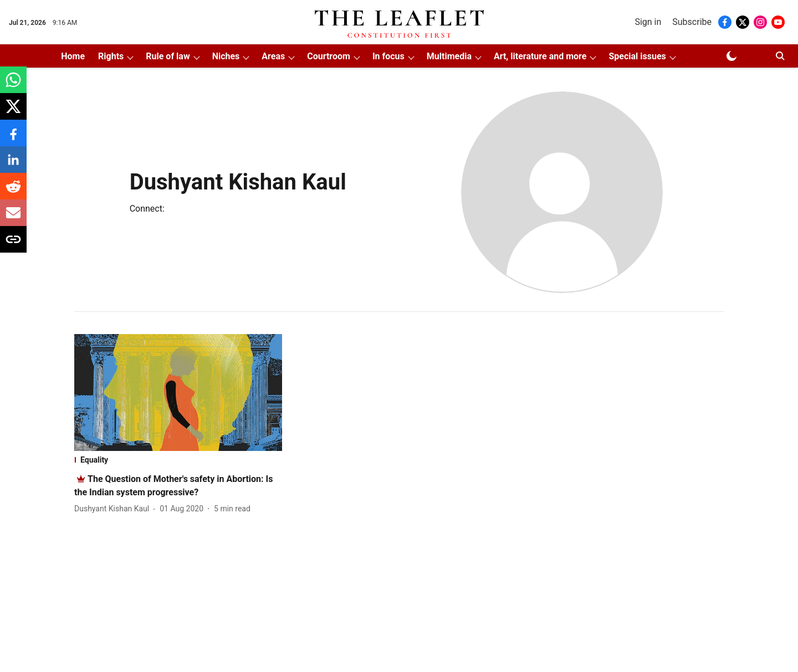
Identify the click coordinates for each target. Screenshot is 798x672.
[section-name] (178, 460)
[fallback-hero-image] (178, 393)
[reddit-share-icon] (13, 192)
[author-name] (114, 509)
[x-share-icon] (13, 112)
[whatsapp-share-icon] (13, 86)
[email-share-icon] (13, 219)
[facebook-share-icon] (13, 139)
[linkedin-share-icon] (13, 165)
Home (73, 56)
